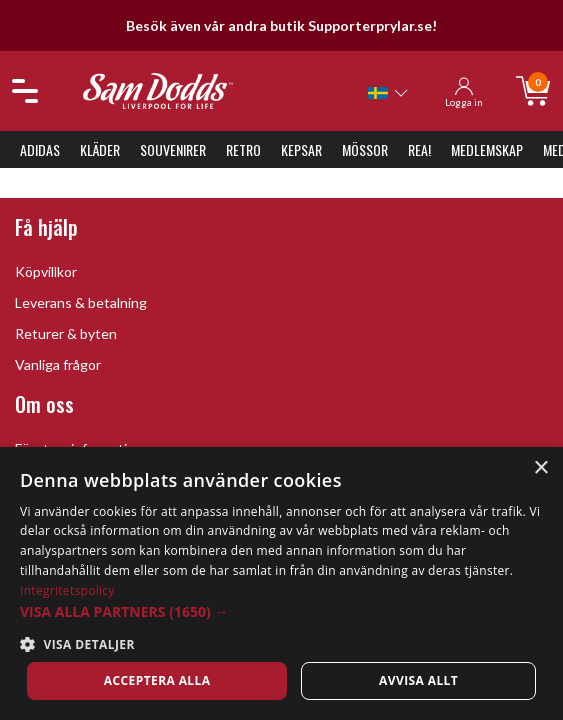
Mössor (365, 149)
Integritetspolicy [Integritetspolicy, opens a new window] (67, 590)
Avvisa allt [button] (418, 680)
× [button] (540, 468)
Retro (243, 149)
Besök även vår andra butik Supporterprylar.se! (281, 25)
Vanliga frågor (58, 364)
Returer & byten (66, 333)
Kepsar (301, 149)
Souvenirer (173, 149)
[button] (281, 611)
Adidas (40, 149)
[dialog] (281, 583)
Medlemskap (487, 149)
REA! (419, 149)
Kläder (100, 149)
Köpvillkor (46, 271)
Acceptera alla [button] (157, 680)
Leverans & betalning (81, 302)
